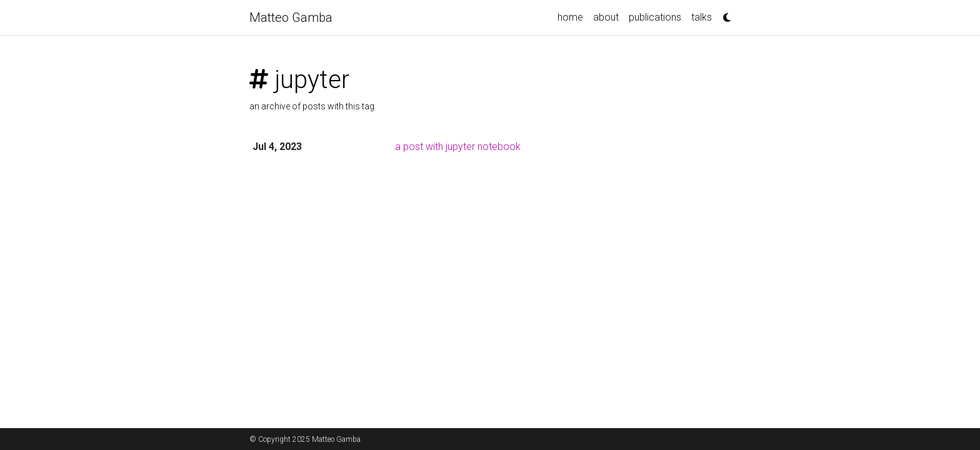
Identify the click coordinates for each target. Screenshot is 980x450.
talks (702, 17)
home (570, 17)
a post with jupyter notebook (458, 147)
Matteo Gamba (291, 17)
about (606, 17)
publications (655, 17)
